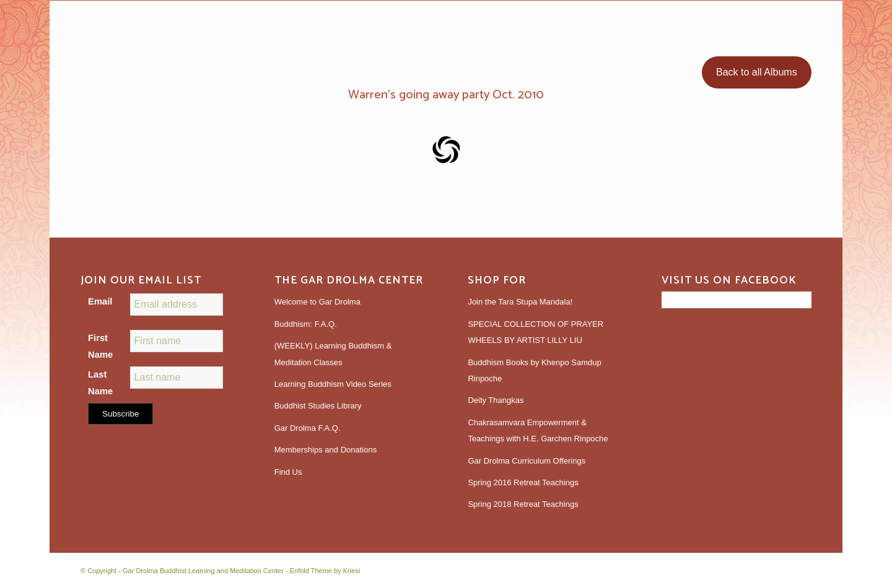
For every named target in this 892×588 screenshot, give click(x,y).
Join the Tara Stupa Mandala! (520, 302)
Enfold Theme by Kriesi (325, 571)
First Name (100, 346)
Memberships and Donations (326, 450)
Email (100, 301)
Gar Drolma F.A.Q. (308, 428)
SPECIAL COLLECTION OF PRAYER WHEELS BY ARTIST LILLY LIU (536, 332)
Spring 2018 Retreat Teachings (523, 504)
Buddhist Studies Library (318, 406)
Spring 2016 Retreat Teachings (523, 482)
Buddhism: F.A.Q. (306, 324)
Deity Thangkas (496, 400)
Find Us (288, 472)
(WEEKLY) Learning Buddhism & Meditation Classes (333, 354)
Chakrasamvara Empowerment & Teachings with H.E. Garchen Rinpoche (538, 430)
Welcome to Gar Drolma (317, 302)
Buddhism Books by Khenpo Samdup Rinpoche (534, 370)
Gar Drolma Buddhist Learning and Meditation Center (203, 571)
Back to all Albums (757, 72)
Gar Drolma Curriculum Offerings (527, 461)
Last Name (100, 383)
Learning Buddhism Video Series (333, 384)
